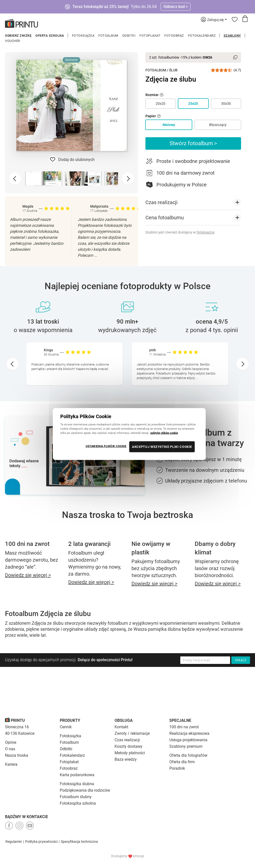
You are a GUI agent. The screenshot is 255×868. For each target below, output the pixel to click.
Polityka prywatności (41, 842)
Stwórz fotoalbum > (193, 143)
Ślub (173, 70)
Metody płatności (130, 753)
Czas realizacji (127, 740)
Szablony (232, 36)
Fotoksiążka (83, 36)
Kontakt (121, 727)
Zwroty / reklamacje (132, 733)
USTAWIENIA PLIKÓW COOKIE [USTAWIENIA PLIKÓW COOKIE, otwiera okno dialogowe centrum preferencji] (106, 446)
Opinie (11, 742)
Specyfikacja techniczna (79, 842)
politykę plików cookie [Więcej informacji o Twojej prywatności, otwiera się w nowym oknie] (164, 433)
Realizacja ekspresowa (189, 733)
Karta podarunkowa (77, 775)
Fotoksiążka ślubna (77, 784)
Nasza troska (17, 755)
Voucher (13, 41)
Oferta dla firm (182, 762)
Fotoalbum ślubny (76, 797)
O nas (10, 749)
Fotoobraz (174, 36)
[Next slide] (128, 179)
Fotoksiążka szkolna (78, 803)
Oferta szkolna (50, 36)
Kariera (11, 764)
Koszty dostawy (128, 746)
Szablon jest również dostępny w (180, 232)
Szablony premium (186, 746)
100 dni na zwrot (184, 727)
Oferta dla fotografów (188, 755)
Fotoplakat (150, 36)
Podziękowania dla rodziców (85, 790)
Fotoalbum (108, 36)
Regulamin (14, 842)
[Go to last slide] (12, 364)
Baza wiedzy (126, 759)
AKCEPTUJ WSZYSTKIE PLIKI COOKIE (162, 447)
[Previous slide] (15, 179)
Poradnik (177, 768)
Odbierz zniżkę (18, 36)
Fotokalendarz (202, 36)
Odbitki (129, 36)
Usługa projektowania (188, 740)
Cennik (66, 727)
